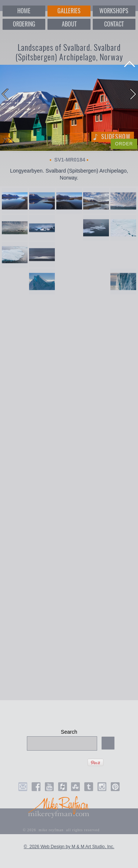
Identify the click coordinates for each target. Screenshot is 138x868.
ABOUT (69, 24)
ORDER (124, 144)
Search (69, 732)
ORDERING (24, 24)
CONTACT (114, 24)
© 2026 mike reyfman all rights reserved (61, 830)
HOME (24, 11)
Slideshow (116, 137)
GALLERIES (69, 11)
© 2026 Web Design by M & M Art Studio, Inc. (69, 847)
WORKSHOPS (114, 11)
